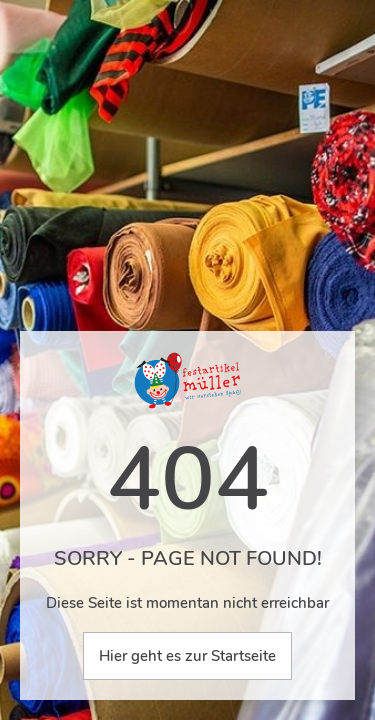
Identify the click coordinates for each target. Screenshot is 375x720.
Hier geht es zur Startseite (187, 656)
